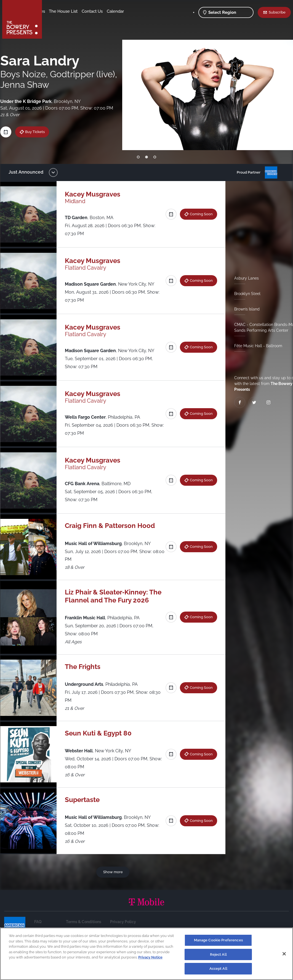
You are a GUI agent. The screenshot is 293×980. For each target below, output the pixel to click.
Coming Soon (199, 214)
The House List (104, 11)
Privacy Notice (150, 957)
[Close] (284, 954)
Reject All (218, 954)
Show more (114, 880)
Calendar (81, 20)
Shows (53, 11)
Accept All (218, 969)
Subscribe (277, 12)
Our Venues (75, 11)
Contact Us (57, 20)
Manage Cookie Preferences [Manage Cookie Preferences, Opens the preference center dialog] (218, 940)
